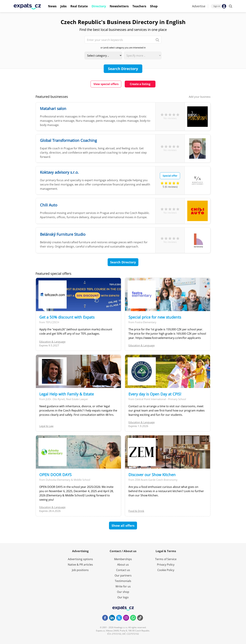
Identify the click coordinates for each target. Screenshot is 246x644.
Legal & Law (46, 426)
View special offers (106, 84)
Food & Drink (136, 511)
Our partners (123, 575)
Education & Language (52, 342)
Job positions (80, 570)
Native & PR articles (80, 565)
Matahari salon (53, 108)
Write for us (123, 586)
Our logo (123, 597)
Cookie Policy (166, 570)
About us (123, 565)
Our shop (123, 592)
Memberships (123, 559)
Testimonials (123, 581)
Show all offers (123, 526)
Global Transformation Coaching (68, 140)
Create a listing (140, 84)
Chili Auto (49, 205)
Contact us (123, 570)
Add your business (200, 97)
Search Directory (123, 69)
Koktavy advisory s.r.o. (59, 172)
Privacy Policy (166, 565)
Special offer (170, 176)
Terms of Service (166, 559)
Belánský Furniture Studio (63, 234)
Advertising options (80, 559)
